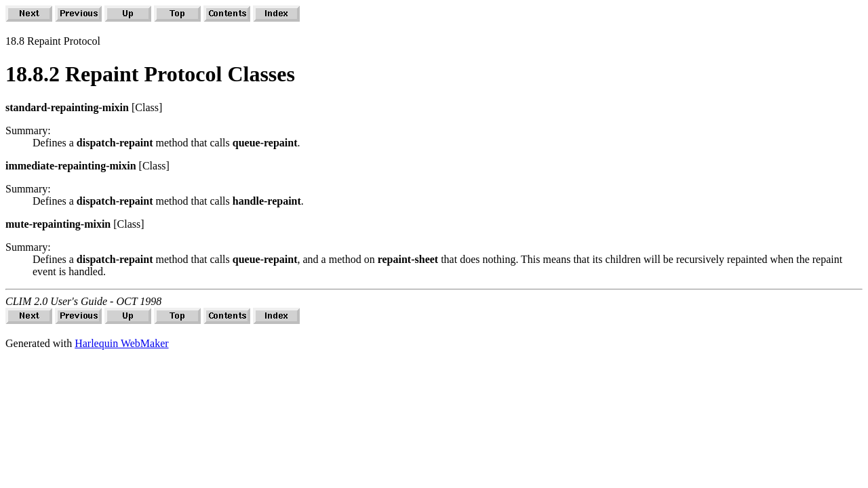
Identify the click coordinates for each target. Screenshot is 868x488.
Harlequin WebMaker (121, 343)
